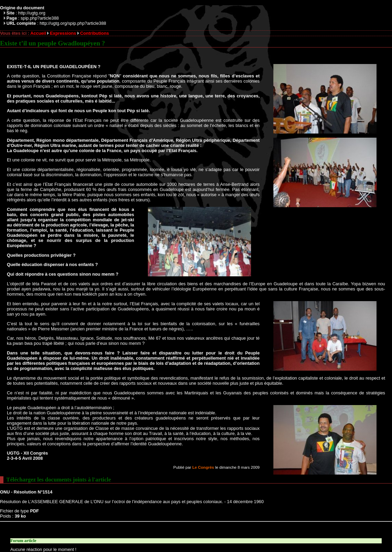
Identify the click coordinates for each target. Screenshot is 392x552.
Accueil (38, 33)
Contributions (95, 33)
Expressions (63, 33)
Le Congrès (203, 467)
